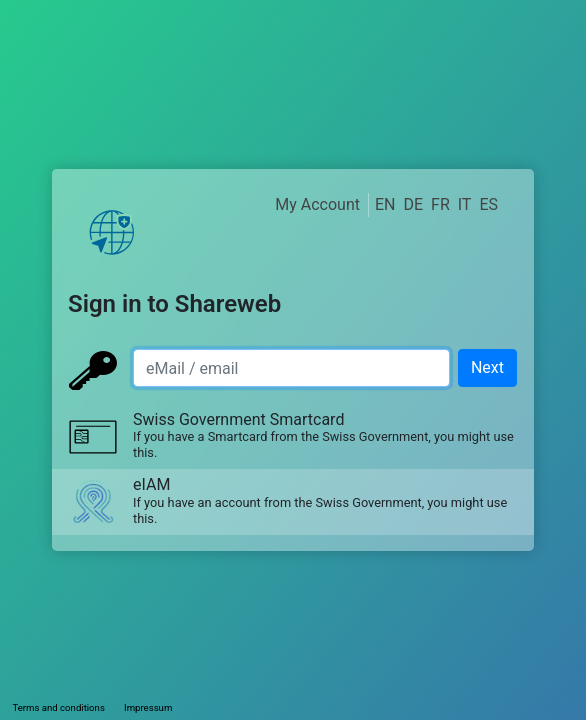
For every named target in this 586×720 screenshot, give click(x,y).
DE (413, 204)
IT (465, 204)
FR (440, 204)
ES (488, 204)
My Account (317, 204)
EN (385, 204)
